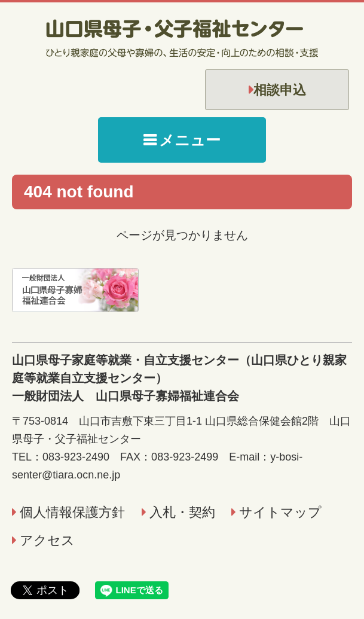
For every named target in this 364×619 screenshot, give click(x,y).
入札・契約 (182, 512)
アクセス (47, 540)
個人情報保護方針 (72, 512)
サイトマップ (280, 512)
